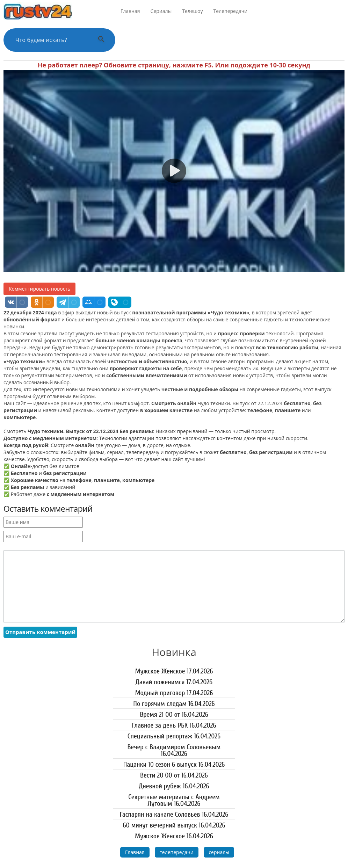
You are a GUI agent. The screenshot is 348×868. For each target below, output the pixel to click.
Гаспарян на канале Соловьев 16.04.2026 (174, 814)
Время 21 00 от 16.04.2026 (174, 714)
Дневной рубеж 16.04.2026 (174, 786)
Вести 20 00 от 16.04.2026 (174, 775)
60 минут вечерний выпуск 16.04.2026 (174, 825)
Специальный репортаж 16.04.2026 (174, 736)
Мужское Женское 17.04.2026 (174, 671)
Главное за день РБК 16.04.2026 (174, 725)
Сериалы (161, 11)
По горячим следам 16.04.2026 (174, 704)
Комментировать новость (39, 289)
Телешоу (192, 11)
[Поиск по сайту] (51, 40)
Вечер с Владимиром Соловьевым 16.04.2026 (174, 750)
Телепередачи (231, 11)
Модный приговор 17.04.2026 (174, 693)
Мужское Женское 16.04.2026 (174, 836)
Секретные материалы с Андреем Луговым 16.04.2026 (174, 800)
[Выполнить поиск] (101, 40)
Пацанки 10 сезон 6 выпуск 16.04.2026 (174, 764)
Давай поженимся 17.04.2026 (174, 682)
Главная (130, 11)
